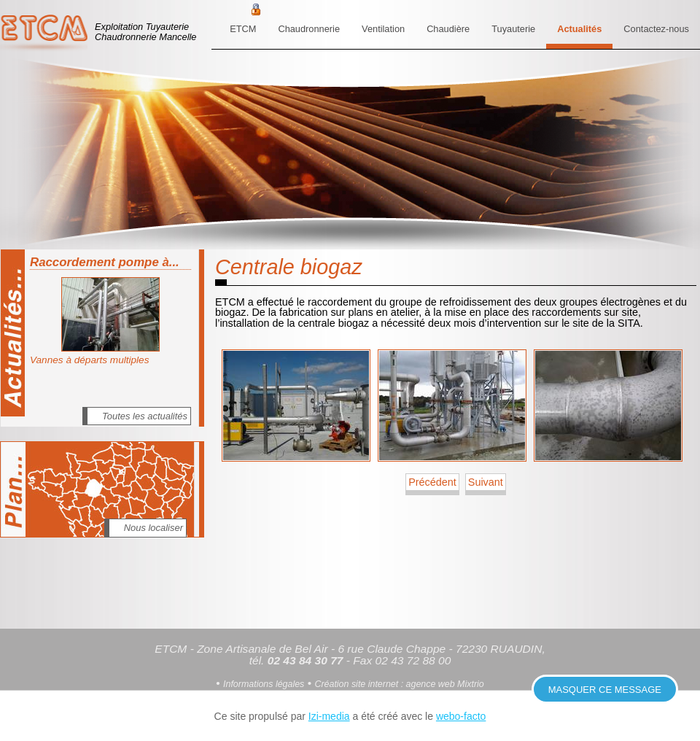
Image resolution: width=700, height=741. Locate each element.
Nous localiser (153, 528)
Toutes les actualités (145, 416)
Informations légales (264, 684)
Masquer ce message (605, 690)
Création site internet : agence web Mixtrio (399, 684)
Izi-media (329, 716)
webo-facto (461, 716)
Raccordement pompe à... (105, 262)
